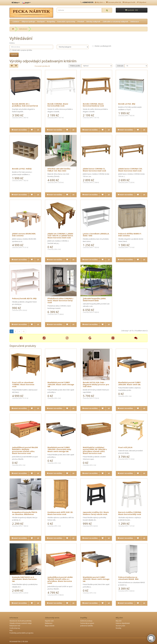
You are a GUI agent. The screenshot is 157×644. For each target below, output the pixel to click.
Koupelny (51, 21)
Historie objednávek (123, 623)
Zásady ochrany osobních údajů (21, 623)
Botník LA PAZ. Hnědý (22, 169)
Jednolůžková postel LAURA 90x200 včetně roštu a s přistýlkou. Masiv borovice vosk (60, 580)
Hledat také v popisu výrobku (21, 50)
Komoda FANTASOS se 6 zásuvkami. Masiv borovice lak (24, 579)
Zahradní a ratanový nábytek (115, 21)
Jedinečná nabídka (87, 626)
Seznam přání (120, 626)
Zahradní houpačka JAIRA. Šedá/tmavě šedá (94, 299)
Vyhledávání (23, 29)
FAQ (11, 631)
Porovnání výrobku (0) (42, 66)
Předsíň (81, 21)
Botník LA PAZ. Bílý (127, 104)
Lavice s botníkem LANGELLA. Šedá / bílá (96, 235)
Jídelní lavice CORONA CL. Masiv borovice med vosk (94, 170)
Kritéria (12, 43)
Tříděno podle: (75, 66)
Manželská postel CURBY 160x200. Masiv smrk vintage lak (61, 384)
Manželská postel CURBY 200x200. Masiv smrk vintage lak (96, 579)
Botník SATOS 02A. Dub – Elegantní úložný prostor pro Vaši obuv (96, 384)
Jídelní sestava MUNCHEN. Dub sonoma (24, 235)
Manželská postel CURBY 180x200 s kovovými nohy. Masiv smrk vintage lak (60, 449)
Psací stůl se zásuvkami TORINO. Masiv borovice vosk (23, 384)
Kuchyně (41, 21)
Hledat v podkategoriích (102, 46)
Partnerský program (87, 623)
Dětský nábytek (93, 21)
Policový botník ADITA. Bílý (24, 298)
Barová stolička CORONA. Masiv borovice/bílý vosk (130, 513)
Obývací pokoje (28, 21)
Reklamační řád (15, 626)
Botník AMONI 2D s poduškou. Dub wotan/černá (25, 105)
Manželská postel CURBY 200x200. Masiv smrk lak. (130, 383)
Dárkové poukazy (86, 621)
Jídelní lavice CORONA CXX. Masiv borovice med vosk (130, 170)
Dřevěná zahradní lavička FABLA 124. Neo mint (59, 170)
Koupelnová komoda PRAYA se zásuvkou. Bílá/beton (25, 513)
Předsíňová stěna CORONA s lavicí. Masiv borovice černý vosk (60, 300)
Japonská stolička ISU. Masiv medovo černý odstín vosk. (96, 513)
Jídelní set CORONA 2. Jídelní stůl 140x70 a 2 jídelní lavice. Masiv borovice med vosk (60, 236)
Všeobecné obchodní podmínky (21, 621)
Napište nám (49, 621)
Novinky (118, 628)
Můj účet (119, 621)
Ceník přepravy (15, 628)
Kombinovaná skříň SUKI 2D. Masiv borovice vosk (60, 513)
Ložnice (16, 21)
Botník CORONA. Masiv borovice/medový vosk (93, 105)
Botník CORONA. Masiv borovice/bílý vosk (58, 105)
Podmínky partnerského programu (21, 633)
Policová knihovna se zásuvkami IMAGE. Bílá (128, 578)
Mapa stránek (50, 626)
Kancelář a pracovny (66, 21)
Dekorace (135, 21)
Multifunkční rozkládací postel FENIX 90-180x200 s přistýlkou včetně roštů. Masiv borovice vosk (95, 450)
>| (24, 331)
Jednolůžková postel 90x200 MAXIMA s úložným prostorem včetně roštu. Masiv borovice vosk (25, 450)
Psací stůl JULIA (125, 447)
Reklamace (49, 623)
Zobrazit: (120, 66)
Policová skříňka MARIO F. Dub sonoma (130, 235)
